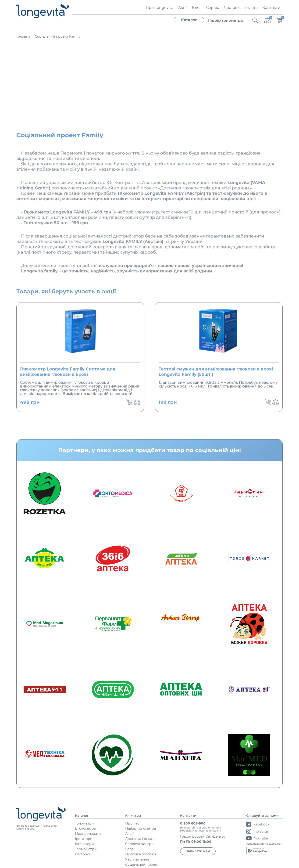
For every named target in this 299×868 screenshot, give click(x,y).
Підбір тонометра (225, 21)
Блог (197, 8)
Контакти (271, 8)
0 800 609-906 (193, 823)
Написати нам (198, 851)
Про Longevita (160, 8)
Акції (183, 8)
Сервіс (212, 8)
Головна (23, 36)
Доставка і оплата (241, 8)
